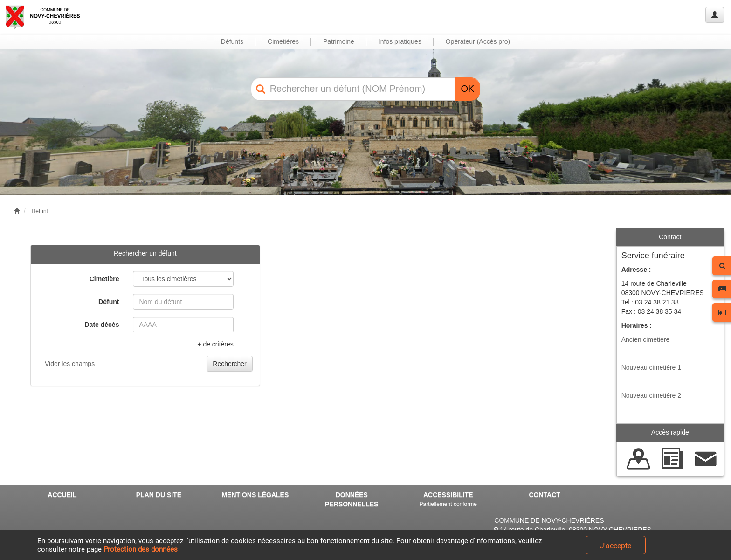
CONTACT (544, 495)
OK (467, 89)
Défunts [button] (232, 41)
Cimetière (104, 279)
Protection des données (141, 549)
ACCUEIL (62, 495)
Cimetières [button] (283, 41)
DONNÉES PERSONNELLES (352, 499)
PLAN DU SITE (159, 495)
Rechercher (229, 364)
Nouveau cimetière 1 (651, 367)
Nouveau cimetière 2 (651, 395)
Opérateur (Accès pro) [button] (478, 41)
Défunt (40, 211)
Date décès (102, 325)
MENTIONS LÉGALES (255, 495)
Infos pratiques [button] (400, 41)
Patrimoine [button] (339, 41)
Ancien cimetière (646, 339)
